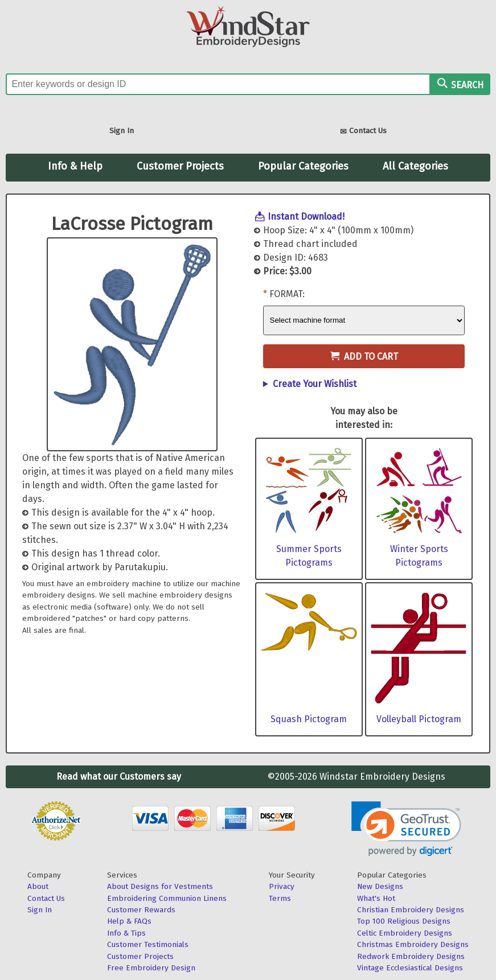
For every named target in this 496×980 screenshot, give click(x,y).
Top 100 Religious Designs (404, 921)
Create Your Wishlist (315, 384)
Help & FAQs (129, 921)
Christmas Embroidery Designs (413, 944)
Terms (280, 898)
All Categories (415, 166)
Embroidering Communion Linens (167, 898)
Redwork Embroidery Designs (411, 956)
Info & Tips (126, 933)
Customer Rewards (141, 910)
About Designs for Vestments (160, 886)
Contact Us (363, 132)
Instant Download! (306, 217)
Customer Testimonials (148, 944)
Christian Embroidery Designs (411, 910)
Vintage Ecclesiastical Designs (410, 968)
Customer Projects (180, 166)
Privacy (282, 886)
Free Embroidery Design (151, 968)
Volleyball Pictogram (419, 719)
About (38, 886)
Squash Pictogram (309, 719)
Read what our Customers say (119, 777)
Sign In (122, 131)
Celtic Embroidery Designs (405, 933)
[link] (406, 829)
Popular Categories (303, 166)
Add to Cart (364, 357)
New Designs (380, 886)
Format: (287, 294)
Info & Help (75, 166)
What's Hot (376, 898)
